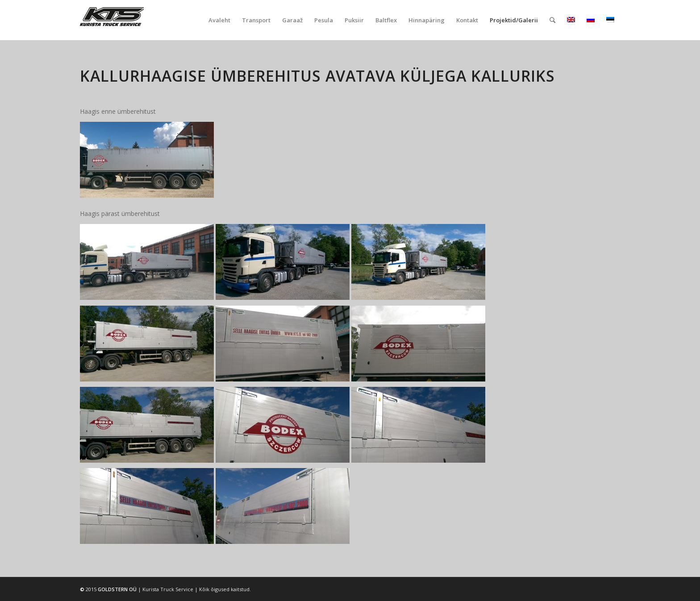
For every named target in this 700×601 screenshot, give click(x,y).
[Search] (552, 20)
